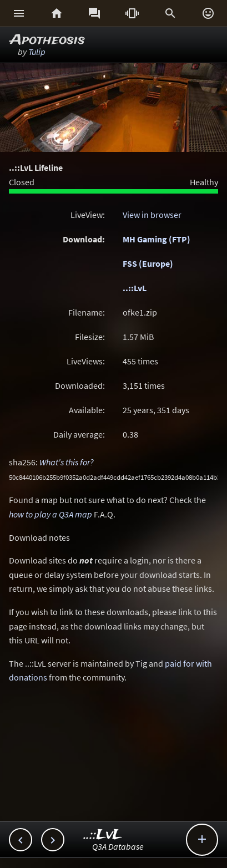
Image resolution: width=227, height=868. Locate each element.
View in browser (152, 215)
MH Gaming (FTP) (157, 239)
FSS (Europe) (148, 263)
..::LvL (135, 288)
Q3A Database (118, 846)
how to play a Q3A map (51, 514)
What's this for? (67, 462)
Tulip (37, 52)
